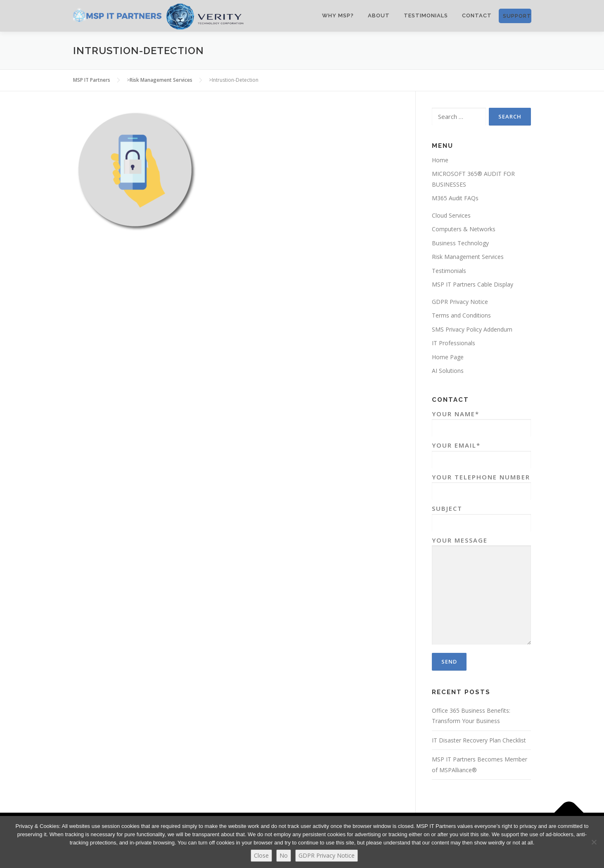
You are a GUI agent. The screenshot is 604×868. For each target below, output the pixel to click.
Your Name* (481, 421)
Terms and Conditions (461, 315)
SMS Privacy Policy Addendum (472, 329)
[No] (594, 842)
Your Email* (481, 452)
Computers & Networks (464, 229)
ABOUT (379, 15)
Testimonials (426, 15)
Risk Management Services (468, 257)
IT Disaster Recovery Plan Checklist (479, 740)
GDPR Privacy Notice (460, 302)
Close (261, 855)
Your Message (481, 592)
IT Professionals (454, 343)
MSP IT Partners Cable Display (473, 284)
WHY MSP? (338, 15)
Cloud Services (451, 215)
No (284, 855)
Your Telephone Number (481, 484)
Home (440, 160)
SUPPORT (517, 16)
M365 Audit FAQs (455, 198)
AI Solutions (448, 371)
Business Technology (460, 243)
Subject (481, 516)
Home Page (448, 357)
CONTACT (477, 15)
